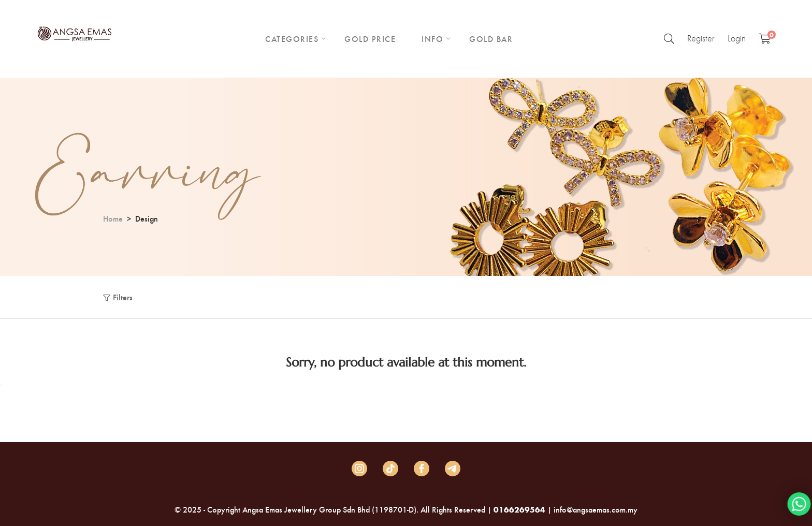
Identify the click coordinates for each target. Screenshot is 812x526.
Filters (123, 297)
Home (113, 218)
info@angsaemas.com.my (596, 509)
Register (701, 38)
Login (737, 38)
